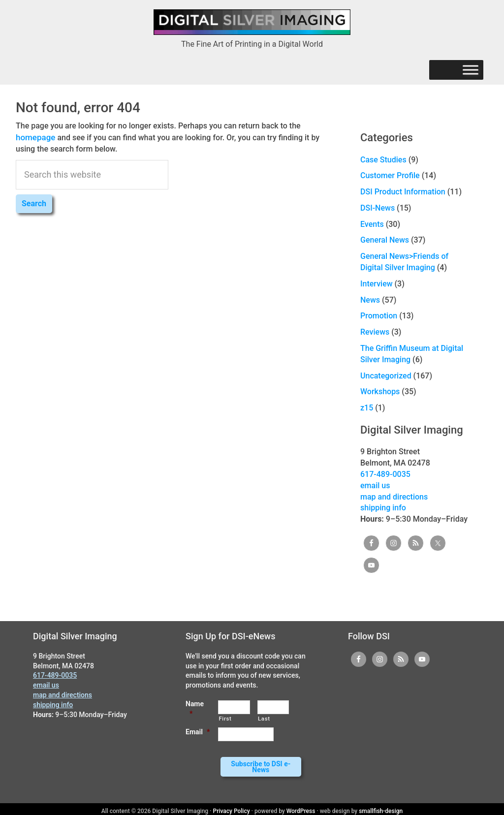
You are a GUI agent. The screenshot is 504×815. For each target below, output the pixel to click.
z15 (367, 408)
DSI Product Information (403, 192)
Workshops (380, 392)
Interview (377, 284)
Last (264, 719)
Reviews (375, 332)
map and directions (394, 497)
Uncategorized (386, 376)
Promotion (379, 316)
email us (375, 486)
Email (198, 732)
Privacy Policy (232, 807)
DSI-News (378, 208)
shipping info (383, 508)
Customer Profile (390, 175)
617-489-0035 (385, 474)
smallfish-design (381, 807)
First (225, 719)
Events (372, 224)
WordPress (301, 807)
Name (195, 709)
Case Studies (383, 160)
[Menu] (471, 70)
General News (385, 240)
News (370, 300)
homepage (34, 137)
